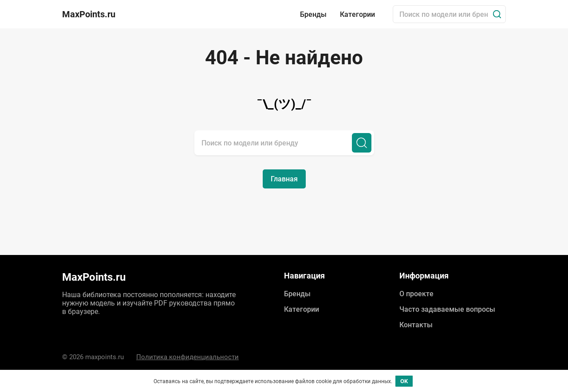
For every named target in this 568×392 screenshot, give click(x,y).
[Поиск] (497, 14)
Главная (284, 179)
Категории (357, 14)
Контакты (416, 325)
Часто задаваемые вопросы (447, 309)
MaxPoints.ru (89, 14)
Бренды (313, 14)
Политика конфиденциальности (187, 357)
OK (404, 381)
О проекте (416, 294)
